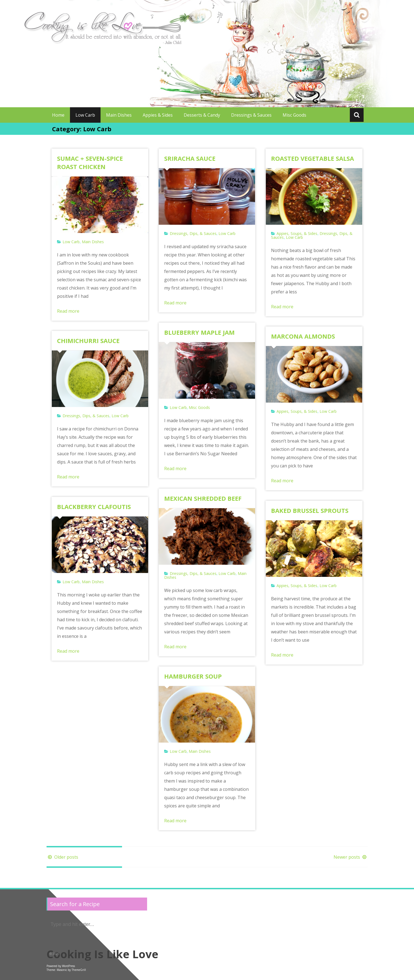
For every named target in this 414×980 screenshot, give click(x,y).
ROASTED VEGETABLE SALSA (312, 158)
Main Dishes (119, 115)
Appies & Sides (158, 115)
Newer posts (351, 857)
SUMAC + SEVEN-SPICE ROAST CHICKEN (90, 162)
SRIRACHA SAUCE (190, 158)
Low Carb (85, 115)
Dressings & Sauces (251, 115)
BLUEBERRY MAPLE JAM (199, 332)
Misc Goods (294, 115)
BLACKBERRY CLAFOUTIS (94, 507)
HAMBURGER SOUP (193, 676)
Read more (68, 311)
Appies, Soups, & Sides (297, 233)
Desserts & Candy (202, 115)
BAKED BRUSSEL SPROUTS (310, 510)
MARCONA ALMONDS (303, 336)
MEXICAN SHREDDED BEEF (203, 498)
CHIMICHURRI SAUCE (88, 341)
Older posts (62, 857)
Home (58, 115)
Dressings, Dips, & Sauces (193, 233)
